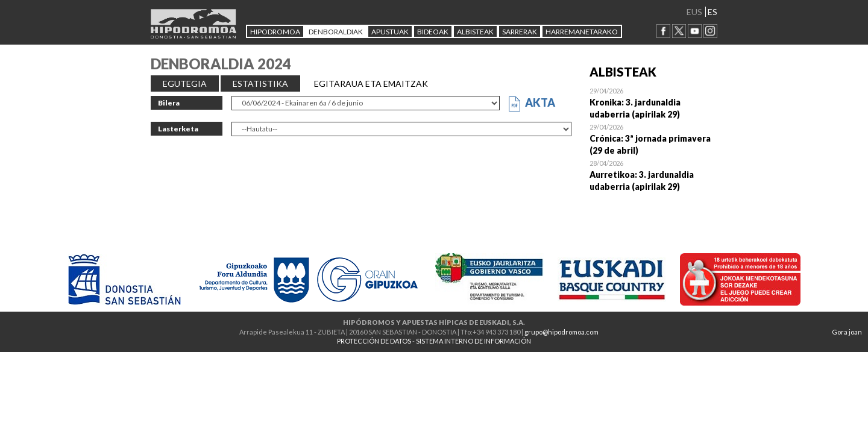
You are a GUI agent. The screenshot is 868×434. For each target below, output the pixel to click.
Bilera (169, 103)
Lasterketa (178, 129)
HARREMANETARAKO (582, 32)
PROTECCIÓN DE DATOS (374, 341)
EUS (694, 12)
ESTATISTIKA (260, 83)
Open (654, 102)
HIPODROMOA (275, 32)
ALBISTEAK (475, 32)
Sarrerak (520, 32)
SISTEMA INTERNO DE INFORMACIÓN (473, 341)
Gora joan (847, 332)
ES (712, 12)
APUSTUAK (390, 32)
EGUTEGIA (185, 83)
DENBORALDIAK (336, 32)
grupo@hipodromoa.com (561, 332)
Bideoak (433, 32)
